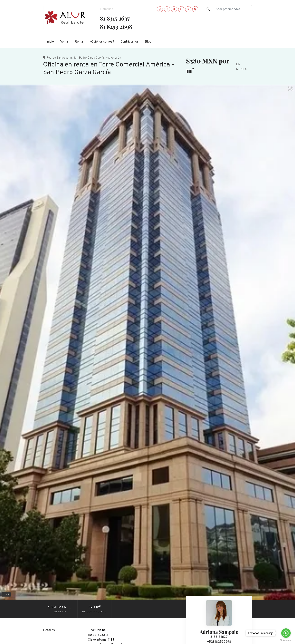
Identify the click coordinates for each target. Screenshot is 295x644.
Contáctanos (129, 42)
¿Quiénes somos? (102, 42)
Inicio (50, 42)
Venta (64, 42)
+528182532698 (219, 642)
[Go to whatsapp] (286, 633)
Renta (79, 42)
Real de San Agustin (59, 58)
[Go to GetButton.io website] (286, 640)
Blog (148, 42)
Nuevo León (113, 58)
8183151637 (219, 637)
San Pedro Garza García (89, 58)
